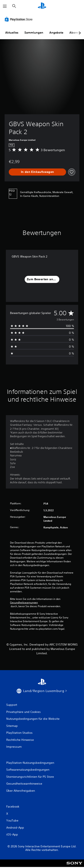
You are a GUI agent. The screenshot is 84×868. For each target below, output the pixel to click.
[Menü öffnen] (5, 6)
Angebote (56, 33)
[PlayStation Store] (19, 19)
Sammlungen (34, 33)
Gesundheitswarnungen (24, 603)
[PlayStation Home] (42, 6)
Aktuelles (12, 33)
